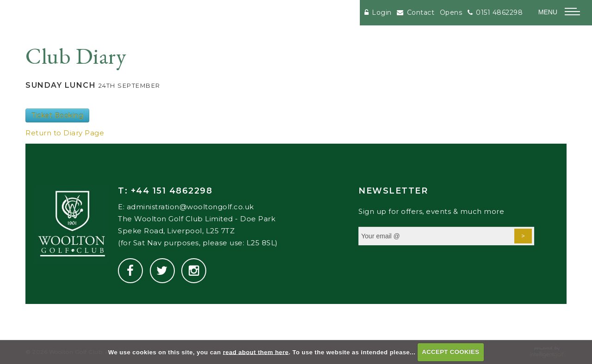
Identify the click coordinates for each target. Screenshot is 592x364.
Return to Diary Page (65, 133)
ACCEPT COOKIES (450, 352)
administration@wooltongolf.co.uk (190, 207)
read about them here (256, 352)
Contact (416, 12)
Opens (451, 12)
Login (378, 12)
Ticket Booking (57, 115)
